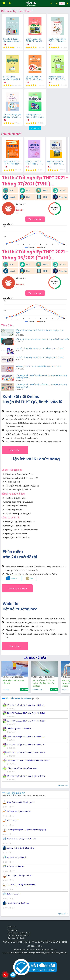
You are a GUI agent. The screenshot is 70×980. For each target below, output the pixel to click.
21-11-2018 (19, 677)
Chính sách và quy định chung (19, 933)
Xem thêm (15, 450)
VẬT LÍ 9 (6, 690)
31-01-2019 (49, 677)
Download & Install (17, 588)
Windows (11, 578)
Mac (29, 578)
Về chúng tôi (12, 930)
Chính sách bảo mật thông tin (19, 935)
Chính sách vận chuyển (16, 938)
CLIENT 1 (36, 690)
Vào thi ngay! (35, 219)
